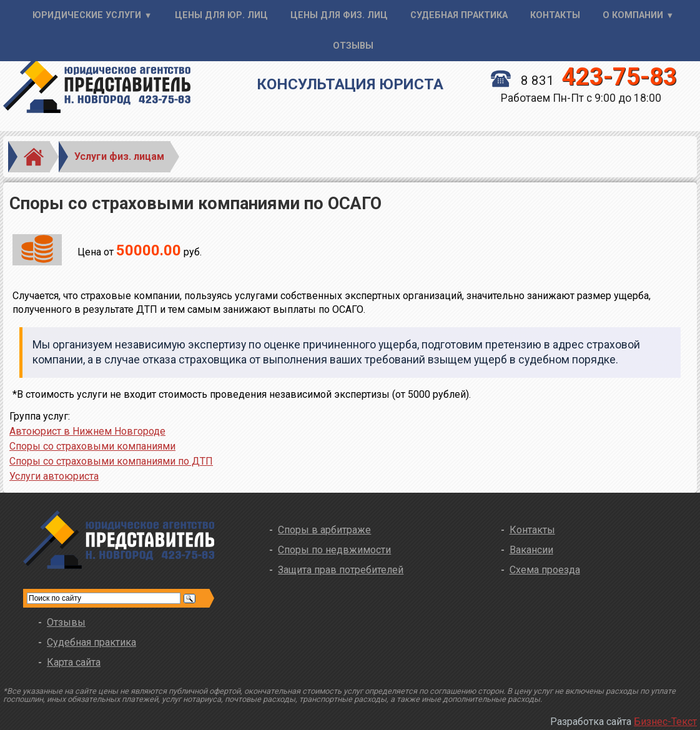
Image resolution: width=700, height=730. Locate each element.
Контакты (555, 15)
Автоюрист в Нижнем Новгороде (87, 431)
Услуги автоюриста (54, 476)
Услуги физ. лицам (119, 156)
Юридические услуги (87, 15)
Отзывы (353, 46)
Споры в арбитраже (324, 530)
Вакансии (531, 550)
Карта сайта (74, 662)
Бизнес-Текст (665, 722)
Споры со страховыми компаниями (92, 446)
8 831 (584, 81)
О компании (633, 15)
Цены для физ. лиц (339, 15)
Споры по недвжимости (334, 550)
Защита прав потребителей (341, 570)
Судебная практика (459, 15)
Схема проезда (545, 570)
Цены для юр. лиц (221, 15)
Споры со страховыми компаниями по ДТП (111, 461)
